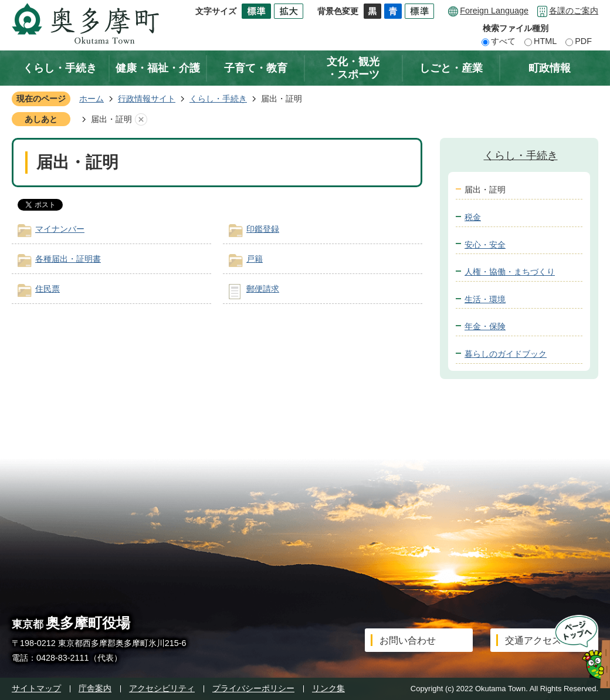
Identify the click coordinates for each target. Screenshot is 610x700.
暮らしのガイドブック (506, 354)
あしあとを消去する (141, 120)
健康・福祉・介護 (158, 68)
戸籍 (255, 259)
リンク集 (328, 688)
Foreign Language (494, 11)
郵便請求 (263, 289)
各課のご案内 (574, 11)
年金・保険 (485, 326)
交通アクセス (533, 640)
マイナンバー (60, 229)
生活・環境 (485, 299)
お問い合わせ (408, 640)
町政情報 (550, 68)
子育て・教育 (256, 68)
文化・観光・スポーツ (353, 68)
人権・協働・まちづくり (510, 272)
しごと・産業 (451, 68)
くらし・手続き (60, 68)
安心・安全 (485, 245)
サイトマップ (36, 688)
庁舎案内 (95, 688)
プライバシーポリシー (253, 688)
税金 (473, 217)
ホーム (91, 99)
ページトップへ (579, 652)
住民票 (48, 289)
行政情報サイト (147, 99)
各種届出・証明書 (68, 259)
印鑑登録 (263, 229)
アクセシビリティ (162, 688)
